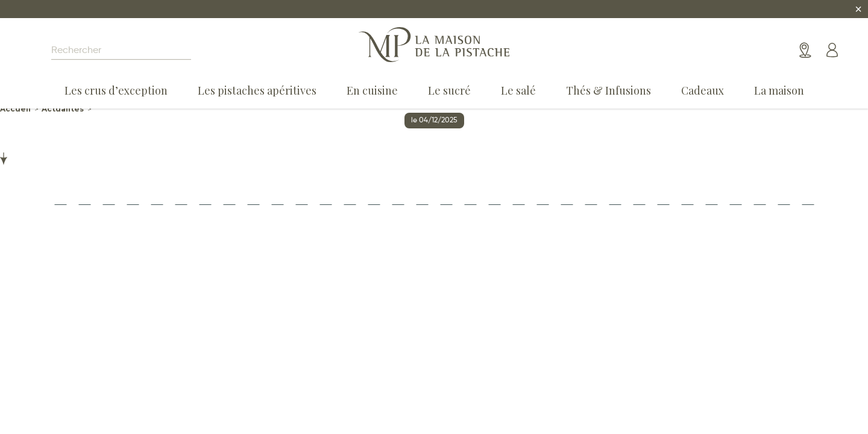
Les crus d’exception (116, 90)
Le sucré (449, 90)
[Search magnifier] (215, 51)
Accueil (16, 109)
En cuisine (372, 90)
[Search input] (121, 51)
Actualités (64, 109)
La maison (779, 90)
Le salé (518, 90)
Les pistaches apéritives (257, 90)
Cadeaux (703, 90)
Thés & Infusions (609, 90)
